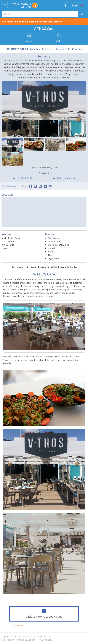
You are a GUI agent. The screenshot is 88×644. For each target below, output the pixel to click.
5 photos (44, 168)
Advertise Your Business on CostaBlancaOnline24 (34, 22)
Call (58, 38)
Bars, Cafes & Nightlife (41, 49)
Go (82, 14)
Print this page (9, 186)
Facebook (17, 625)
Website (30, 38)
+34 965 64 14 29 (25, 178)
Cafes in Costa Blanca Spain (70, 49)
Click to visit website (67, 178)
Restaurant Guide (16, 49)
